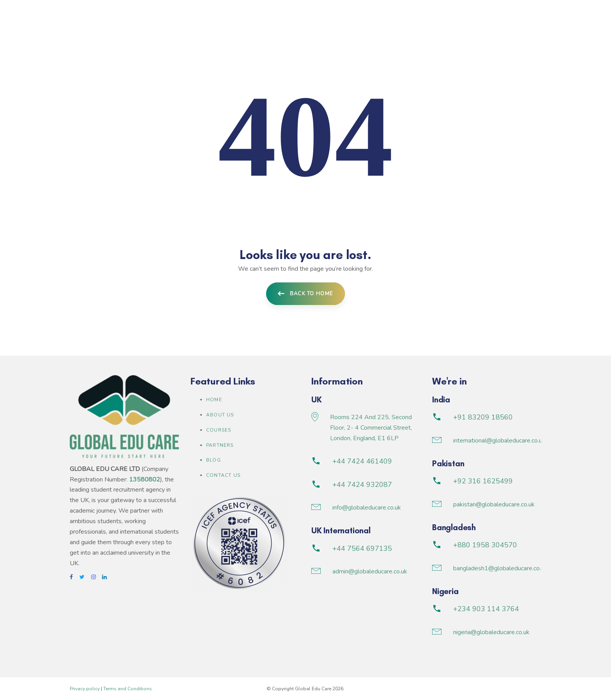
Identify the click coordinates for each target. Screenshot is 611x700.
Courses (219, 430)
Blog (214, 460)
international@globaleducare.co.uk (499, 441)
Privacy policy (85, 689)
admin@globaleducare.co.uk (370, 571)
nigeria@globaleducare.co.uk (491, 632)
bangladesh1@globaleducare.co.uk (500, 568)
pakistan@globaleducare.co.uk (494, 504)
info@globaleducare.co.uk (367, 508)
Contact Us (223, 475)
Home (214, 400)
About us (220, 415)
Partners (220, 445)
